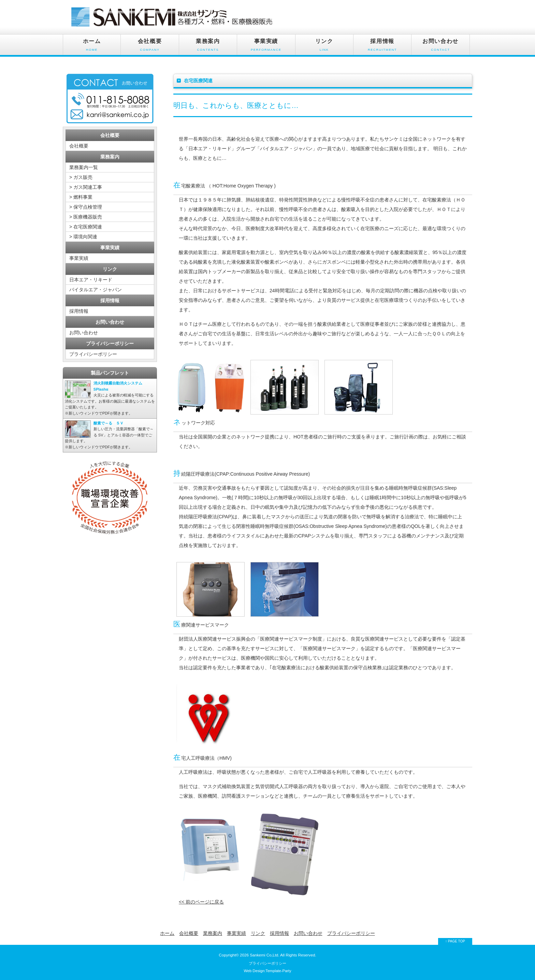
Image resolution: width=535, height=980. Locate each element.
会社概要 (150, 47)
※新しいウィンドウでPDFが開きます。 (110, 398)
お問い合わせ (440, 47)
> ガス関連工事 (86, 187)
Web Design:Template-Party (267, 971)
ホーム (92, 47)
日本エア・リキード (91, 280)
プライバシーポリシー (93, 354)
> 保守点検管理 (86, 207)
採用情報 (382, 47)
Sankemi (257, 955)
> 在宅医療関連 (86, 227)
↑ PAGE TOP (455, 941)
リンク (324, 47)
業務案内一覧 (84, 167)
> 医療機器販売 (86, 217)
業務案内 (208, 47)
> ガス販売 (81, 177)
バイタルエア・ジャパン (96, 290)
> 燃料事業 (81, 197)
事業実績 (266, 47)
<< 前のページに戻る (201, 902)
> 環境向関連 (83, 237)
